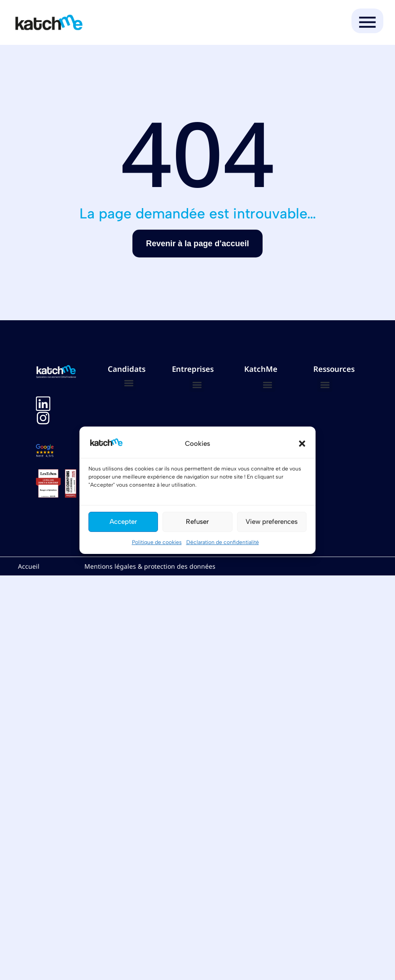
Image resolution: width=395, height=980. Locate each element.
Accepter (123, 522)
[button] (302, 444)
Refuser (197, 522)
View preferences (272, 522)
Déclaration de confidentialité (223, 542)
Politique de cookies (157, 542)
